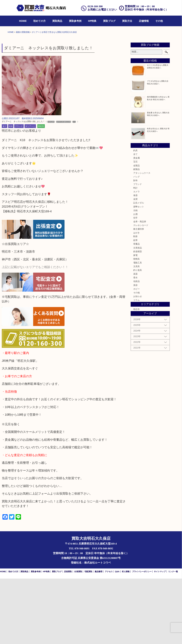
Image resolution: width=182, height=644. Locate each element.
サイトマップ (160, 637)
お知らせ (138, 362)
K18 (11, 191)
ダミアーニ (30, 191)
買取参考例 (75, 21)
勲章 (135, 302)
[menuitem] (23, 21)
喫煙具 (136, 324)
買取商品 (57, 21)
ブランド (19, 191)
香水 (135, 343)
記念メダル (139, 268)
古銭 (135, 276)
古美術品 (138, 313)
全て (5, 191)
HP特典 (92, 21)
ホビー (136, 354)
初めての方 (39, 21)
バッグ (136, 242)
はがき (136, 298)
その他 (159, 21)
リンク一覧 (173, 637)
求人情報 (126, 637)
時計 (135, 253)
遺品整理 (98, 637)
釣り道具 (138, 335)
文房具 (136, 332)
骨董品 (136, 309)
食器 (135, 260)
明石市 (41, 191)
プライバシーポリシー (142, 637)
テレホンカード (141, 290)
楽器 (135, 339)
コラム (136, 365)
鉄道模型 (138, 317)
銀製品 (136, 234)
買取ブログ (109, 21)
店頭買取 (68, 637)
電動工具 (138, 328)
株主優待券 (139, 294)
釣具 (135, 216)
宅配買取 (88, 637)
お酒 (135, 279)
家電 (135, 320)
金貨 (135, 264)
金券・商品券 (140, 287)
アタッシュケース (142, 238)
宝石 (135, 227)
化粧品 (136, 347)
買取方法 (127, 21)
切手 (135, 283)
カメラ (136, 257)
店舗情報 (144, 21)
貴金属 (136, 223)
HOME (23, 21)
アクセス (109, 637)
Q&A (117, 637)
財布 (135, 246)
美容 (135, 350)
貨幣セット (139, 272)
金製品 (136, 231)
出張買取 (78, 637)
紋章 (135, 306)
